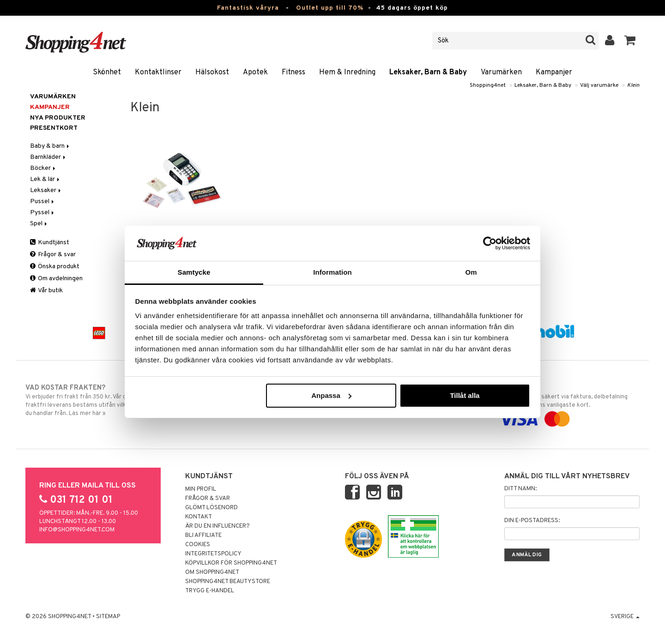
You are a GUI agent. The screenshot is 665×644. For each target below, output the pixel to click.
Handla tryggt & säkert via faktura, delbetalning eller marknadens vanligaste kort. (569, 403)
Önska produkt (55, 267)
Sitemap (108, 617)
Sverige (625, 617)
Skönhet (107, 72)
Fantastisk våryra (248, 8)
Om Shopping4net (212, 572)
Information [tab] (332, 272)
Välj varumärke (599, 85)
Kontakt (199, 517)
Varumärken (501, 72)
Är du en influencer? (218, 526)
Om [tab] (471, 272)
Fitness (293, 72)
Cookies (198, 545)
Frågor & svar (53, 255)
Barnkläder (48, 157)
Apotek (255, 72)
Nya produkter (58, 118)
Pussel (43, 202)
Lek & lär (45, 179)
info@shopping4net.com (77, 530)
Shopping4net (488, 85)
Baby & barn (50, 146)
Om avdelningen (56, 279)
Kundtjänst (50, 243)
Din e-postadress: (532, 521)
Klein (633, 85)
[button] (630, 41)
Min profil (201, 489)
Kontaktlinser (158, 72)
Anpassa (331, 395)
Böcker (43, 168)
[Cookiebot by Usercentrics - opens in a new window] (490, 243)
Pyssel (43, 213)
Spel (39, 224)
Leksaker (46, 190)
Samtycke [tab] (194, 272)
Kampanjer (554, 72)
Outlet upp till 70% (330, 8)
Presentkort (54, 128)
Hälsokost (212, 72)
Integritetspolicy (213, 554)
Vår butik (46, 291)
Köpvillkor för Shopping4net (231, 563)
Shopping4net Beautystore (228, 582)
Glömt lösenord (212, 508)
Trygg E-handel (210, 591)
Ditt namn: (520, 489)
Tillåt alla (465, 395)
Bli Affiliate (203, 536)
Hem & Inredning (347, 72)
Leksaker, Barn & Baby (428, 72)
